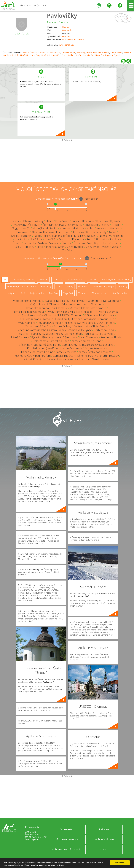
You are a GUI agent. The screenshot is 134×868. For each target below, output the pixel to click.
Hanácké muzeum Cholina (37, 352)
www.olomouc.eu (66, 45)
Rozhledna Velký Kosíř (40, 348)
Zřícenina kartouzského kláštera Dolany (42, 330)
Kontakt (104, 849)
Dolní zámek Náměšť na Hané (51, 341)
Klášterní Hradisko (101, 53)
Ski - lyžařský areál (75, 280)
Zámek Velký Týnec (80, 330)
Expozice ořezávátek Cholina (96, 345)
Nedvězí (127, 53)
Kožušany (78, 232)
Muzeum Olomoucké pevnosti (88, 308)
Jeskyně (11, 293)
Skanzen (92, 280)
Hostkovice (23, 232)
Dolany (105, 225)
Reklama (104, 829)
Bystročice (116, 221)
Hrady (59, 286)
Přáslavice (102, 239)
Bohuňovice (62, 221)
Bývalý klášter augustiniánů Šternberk (54, 337)
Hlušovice (52, 228)
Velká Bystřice (75, 247)
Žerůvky (67, 250)
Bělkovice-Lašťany (33, 221)
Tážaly (17, 247)
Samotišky (30, 243)
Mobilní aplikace (104, 839)
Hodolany (81, 53)
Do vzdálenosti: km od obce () (53, 258)
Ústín (61, 247)
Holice (89, 53)
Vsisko (115, 247)
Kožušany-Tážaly (96, 232)
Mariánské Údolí (62, 236)
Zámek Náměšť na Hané (86, 341)
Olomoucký (67, 30)
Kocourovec (63, 232)
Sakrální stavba (120, 293)
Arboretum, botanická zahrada (22, 286)
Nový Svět (46, 55)
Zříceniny (82, 286)
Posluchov (78, 239)
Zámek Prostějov (34, 359)
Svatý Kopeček (97, 55)
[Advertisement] (67, 162)
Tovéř (40, 247)
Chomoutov (44, 53)
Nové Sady (36, 55)
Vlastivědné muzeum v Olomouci (83, 304)
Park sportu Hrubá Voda (99, 334)
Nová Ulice (25, 55)
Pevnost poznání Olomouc (28, 312)
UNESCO (57, 280)
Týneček (118, 55)
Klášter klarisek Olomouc (45, 304)
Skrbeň (43, 243)
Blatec (49, 221)
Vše (5, 280)
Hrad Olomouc (110, 301)
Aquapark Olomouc (50, 323)
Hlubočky (38, 228)
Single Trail (68, 293)
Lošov (120, 53)
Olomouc (66, 27)
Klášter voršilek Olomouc (99, 315)
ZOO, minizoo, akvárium (23, 280)
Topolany (109, 55)
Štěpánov (79, 243)
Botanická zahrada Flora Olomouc (47, 308)
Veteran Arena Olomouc (28, 301)
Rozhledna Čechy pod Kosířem (32, 356)
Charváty (61, 225)
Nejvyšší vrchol (37, 293)
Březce (76, 221)
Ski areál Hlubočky (30, 334)
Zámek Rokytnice (95, 348)
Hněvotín (65, 228)
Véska (106, 247)
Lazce (113, 53)
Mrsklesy (79, 236)
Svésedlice (113, 243)
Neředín (16, 55)
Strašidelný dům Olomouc (83, 301)
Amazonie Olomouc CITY (99, 319)
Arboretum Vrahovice (69, 348)
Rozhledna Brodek (112, 337)
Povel (64, 55)
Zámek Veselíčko (66, 352)
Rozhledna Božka (104, 330)
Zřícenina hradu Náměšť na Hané (39, 345)
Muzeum (82, 293)
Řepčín (78, 55)
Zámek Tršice (74, 334)
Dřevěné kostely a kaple (103, 286)
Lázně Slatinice (20, 337)
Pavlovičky (62, 15)
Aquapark (43, 280)
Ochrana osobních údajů (66, 849)
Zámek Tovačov (101, 359)
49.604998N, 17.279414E (73, 39)
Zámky (70, 286)
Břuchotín (88, 221)
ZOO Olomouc (106, 323)
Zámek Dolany (62, 326)
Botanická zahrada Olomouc (36, 319)
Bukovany (102, 221)
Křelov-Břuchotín (21, 236)
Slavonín (86, 55)
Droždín (65, 53)
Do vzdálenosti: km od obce (57, 199)
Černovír (33, 53)
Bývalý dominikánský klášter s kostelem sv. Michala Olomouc (83, 312)
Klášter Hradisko (55, 301)
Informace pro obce (66, 839)
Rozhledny (46, 286)
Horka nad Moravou (109, 228)
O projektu (66, 829)
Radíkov (71, 55)
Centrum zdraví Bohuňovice (90, 326)
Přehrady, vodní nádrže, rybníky (116, 280)
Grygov (16, 228)
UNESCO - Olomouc (70, 315)
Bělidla (26, 53)
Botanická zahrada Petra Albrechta (68, 359)
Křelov (112, 232)
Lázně (22, 293)
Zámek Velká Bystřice (38, 326)
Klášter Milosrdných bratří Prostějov (97, 356)
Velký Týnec (93, 247)
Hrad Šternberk (89, 337)
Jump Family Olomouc (68, 319)
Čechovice (34, 225)
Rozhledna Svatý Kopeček (79, 323)
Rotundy (123, 286)
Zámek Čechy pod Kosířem (95, 352)
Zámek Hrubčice (63, 356)
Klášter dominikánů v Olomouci (37, 315)
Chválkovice (55, 53)
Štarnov (67, 243)
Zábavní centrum (99, 293)
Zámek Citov (70, 345)
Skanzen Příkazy (53, 334)
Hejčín (73, 53)
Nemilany (7, 55)
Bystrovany (19, 225)
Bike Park (54, 293)
